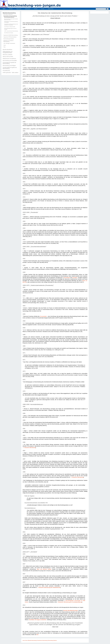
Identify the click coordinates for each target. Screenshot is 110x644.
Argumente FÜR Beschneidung (10, 37)
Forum (43, 9)
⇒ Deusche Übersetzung (29, 448)
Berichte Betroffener (7, 50)
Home (4, 9)
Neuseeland (67, 278)
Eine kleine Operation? (8, 14)
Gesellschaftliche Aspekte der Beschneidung (10, 68)
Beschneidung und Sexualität (10, 61)
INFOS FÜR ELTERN (8, 57)
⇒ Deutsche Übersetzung (77, 477)
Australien (75, 278)
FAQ (4, 47)
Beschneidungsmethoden (9, 39)
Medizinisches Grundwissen (9, 59)
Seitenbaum (28, 9)
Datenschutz (51, 9)
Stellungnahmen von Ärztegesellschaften (8, 52)
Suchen (36, 9)
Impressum (19, 9)
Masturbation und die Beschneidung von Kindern (11, 22)
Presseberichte (6, 71)
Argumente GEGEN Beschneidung (11, 35)
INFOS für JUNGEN (7, 55)
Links (5, 45)
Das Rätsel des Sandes (9, 33)
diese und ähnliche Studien (44, 569)
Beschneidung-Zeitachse (9, 17)
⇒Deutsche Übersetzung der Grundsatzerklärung (70, 602)
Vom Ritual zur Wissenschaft (10, 27)
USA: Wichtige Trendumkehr (9, 43)
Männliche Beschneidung (9, 13)
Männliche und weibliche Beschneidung (9, 41)
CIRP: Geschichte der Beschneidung (11, 31)
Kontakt (11, 9)
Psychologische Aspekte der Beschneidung (9, 63)
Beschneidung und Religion (9, 66)
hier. (38, 635)
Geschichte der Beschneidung (10, 16)
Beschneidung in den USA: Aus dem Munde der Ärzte (11, 19)
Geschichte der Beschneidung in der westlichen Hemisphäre (11, 25)
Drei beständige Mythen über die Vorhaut (10, 29)
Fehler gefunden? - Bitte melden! (11, 73)
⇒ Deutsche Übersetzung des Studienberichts (49, 587)
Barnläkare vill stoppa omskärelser (38, 620)
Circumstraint (43, 316)
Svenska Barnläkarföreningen (71, 611)
